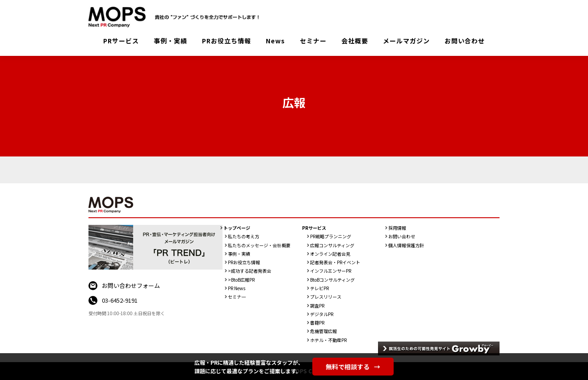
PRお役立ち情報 (227, 41)
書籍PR (317, 323)
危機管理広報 (323, 331)
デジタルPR (322, 314)
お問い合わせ (465, 41)
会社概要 (355, 41)
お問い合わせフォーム (131, 285)
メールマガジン (406, 41)
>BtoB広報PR (241, 280)
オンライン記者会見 (330, 254)
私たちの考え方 (244, 236)
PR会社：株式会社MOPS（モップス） (177, 17)
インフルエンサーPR (331, 271)
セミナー (313, 41)
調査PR (317, 306)
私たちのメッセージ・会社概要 (259, 245)
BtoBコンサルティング (332, 280)
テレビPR (319, 288)
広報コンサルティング (332, 245)
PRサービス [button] (121, 41)
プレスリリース (326, 297)
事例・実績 (170, 41)
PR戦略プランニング (331, 236)
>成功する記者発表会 (250, 271)
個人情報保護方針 (406, 245)
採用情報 (397, 228)
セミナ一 (237, 297)
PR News (237, 288)
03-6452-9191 (120, 300)
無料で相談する (353, 367)
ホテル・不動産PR (328, 340)
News (275, 41)
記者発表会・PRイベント (335, 262)
